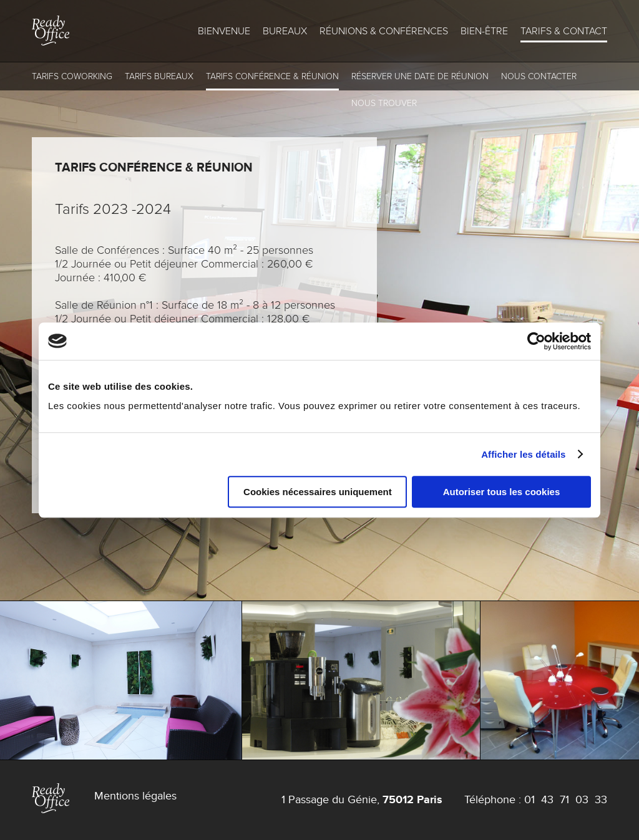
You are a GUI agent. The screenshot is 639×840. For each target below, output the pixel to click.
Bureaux (285, 31)
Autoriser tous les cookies (502, 492)
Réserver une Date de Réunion (420, 76)
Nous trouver (384, 103)
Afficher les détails (523, 454)
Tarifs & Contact (564, 31)
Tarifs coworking (72, 76)
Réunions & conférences (384, 31)
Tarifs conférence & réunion (272, 76)
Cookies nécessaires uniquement (318, 492)
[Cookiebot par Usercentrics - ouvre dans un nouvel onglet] (536, 341)
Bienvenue (224, 31)
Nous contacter (539, 76)
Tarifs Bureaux (159, 76)
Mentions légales (135, 796)
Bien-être (484, 31)
